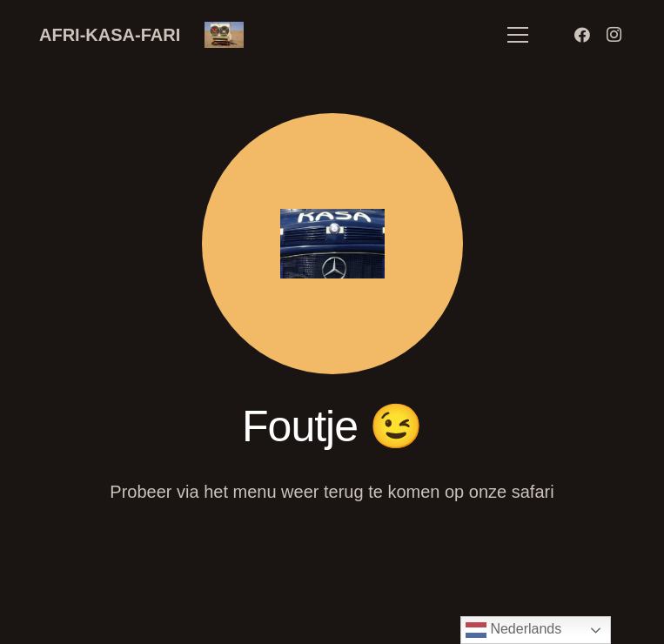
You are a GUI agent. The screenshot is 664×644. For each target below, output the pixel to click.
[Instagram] (614, 35)
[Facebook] (582, 35)
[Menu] (518, 35)
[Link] (224, 35)
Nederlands (513, 630)
